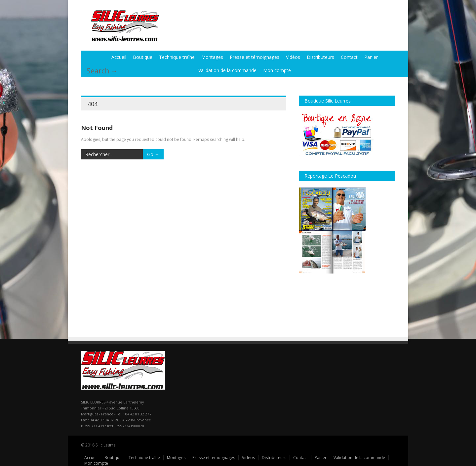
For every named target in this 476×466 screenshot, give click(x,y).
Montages (212, 57)
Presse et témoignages (255, 57)
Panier (371, 57)
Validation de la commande (227, 70)
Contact (349, 57)
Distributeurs (320, 57)
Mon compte (277, 70)
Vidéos (293, 57)
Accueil (119, 57)
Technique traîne (177, 57)
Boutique (143, 57)
